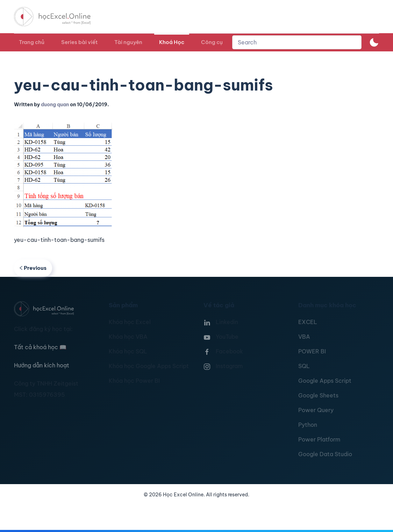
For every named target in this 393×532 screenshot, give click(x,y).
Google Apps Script (325, 381)
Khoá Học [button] (172, 42)
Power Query (316, 410)
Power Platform (319, 439)
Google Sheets (318, 395)
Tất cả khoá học (40, 347)
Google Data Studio (325, 454)
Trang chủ (32, 42)
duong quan (55, 105)
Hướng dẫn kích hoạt (42, 365)
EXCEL (308, 322)
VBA (304, 337)
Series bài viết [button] (79, 42)
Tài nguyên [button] (128, 42)
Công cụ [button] (212, 42)
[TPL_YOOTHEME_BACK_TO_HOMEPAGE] (59, 17)
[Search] (297, 42)
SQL (304, 366)
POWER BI (312, 351)
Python (308, 425)
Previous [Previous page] (33, 268)
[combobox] (297, 42)
